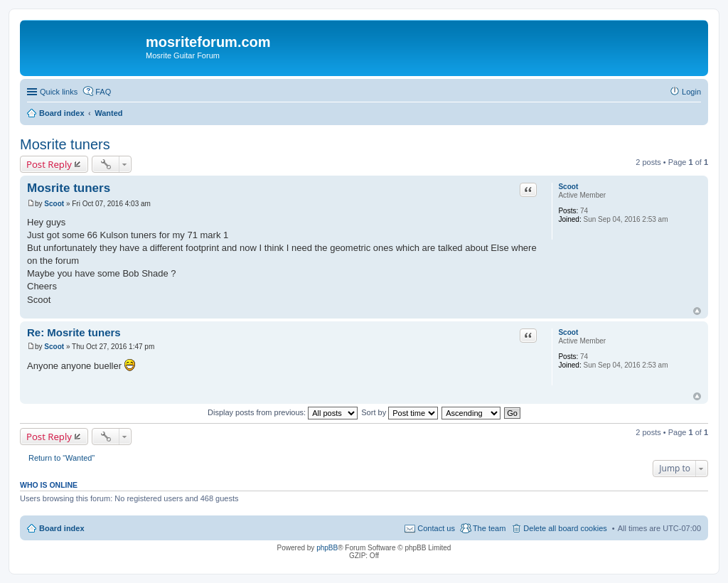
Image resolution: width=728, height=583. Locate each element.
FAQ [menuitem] (103, 92)
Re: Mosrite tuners (74, 332)
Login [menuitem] (691, 92)
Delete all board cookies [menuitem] (565, 528)
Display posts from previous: (283, 412)
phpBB (327, 548)
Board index (62, 528)
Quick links (59, 92)
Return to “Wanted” (61, 458)
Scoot (568, 187)
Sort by (400, 412)
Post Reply (49, 164)
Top (697, 311)
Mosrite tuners (65, 144)
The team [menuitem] (489, 528)
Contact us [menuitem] (436, 528)
